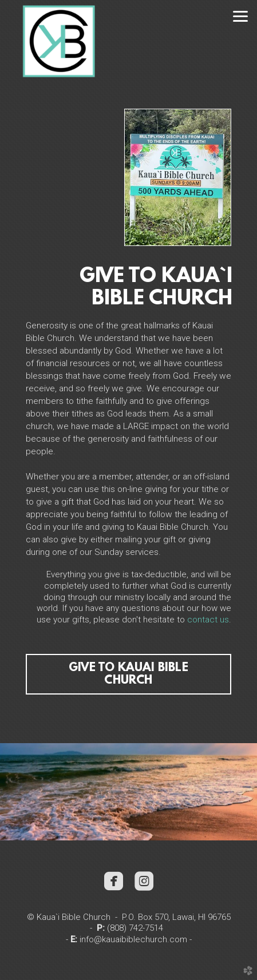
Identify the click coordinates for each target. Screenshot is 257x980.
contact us (208, 620)
